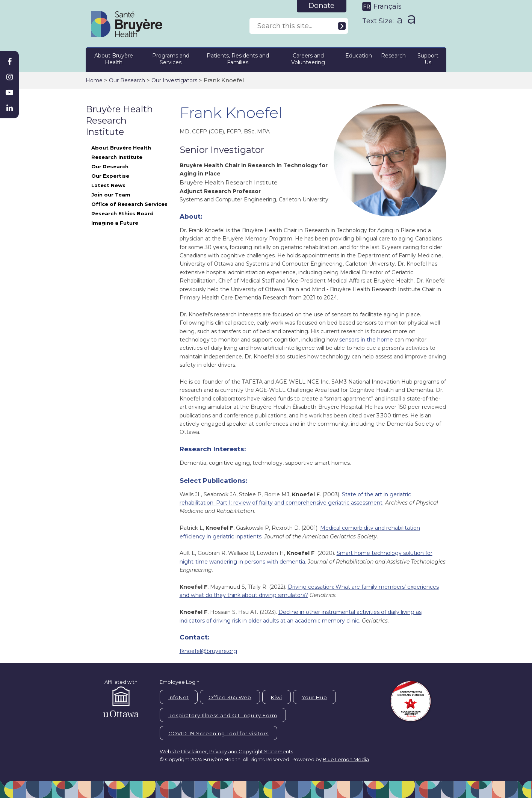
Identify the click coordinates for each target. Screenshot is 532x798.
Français (388, 6)
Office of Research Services (129, 204)
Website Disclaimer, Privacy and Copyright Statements (226, 751)
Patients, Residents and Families (238, 59)
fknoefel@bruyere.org (208, 651)
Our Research (127, 80)
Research (393, 56)
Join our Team (111, 195)
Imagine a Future (115, 223)
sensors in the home (366, 340)
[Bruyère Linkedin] (9, 108)
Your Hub (314, 697)
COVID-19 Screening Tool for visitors (218, 733)
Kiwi (277, 697)
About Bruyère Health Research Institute (121, 152)
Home (94, 80)
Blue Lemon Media (346, 759)
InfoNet (179, 697)
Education (359, 56)
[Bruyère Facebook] (9, 62)
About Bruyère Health (114, 59)
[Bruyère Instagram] (9, 77)
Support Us (428, 59)
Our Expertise (110, 176)
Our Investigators (174, 80)
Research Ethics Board (122, 213)
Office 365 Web (230, 697)
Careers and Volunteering (308, 59)
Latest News (108, 185)
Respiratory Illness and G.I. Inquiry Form (223, 715)
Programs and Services (171, 59)
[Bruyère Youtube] (9, 92)
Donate (321, 5)
